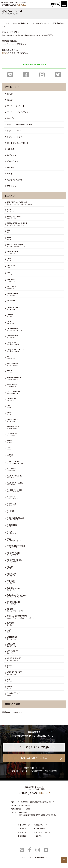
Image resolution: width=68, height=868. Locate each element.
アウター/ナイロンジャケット (19, 112)
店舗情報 (22, 836)
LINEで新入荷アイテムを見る (34, 64)
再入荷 (9, 100)
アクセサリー (12, 186)
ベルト (9, 174)
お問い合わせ (40, 829)
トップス (10, 118)
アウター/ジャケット (15, 106)
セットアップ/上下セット (17, 143)
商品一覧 (22, 832)
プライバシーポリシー (43, 832)
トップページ (24, 825)
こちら (5, 53)
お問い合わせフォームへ (41, 758)
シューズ (10, 167)
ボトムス (10, 149)
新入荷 (9, 94)
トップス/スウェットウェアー (19, 124)
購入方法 (38, 836)
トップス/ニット (13, 131)
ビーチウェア (12, 161)
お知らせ (22, 829)
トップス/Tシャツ (14, 137)
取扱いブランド (40, 825)
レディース (11, 155)
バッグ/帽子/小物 (13, 180)
